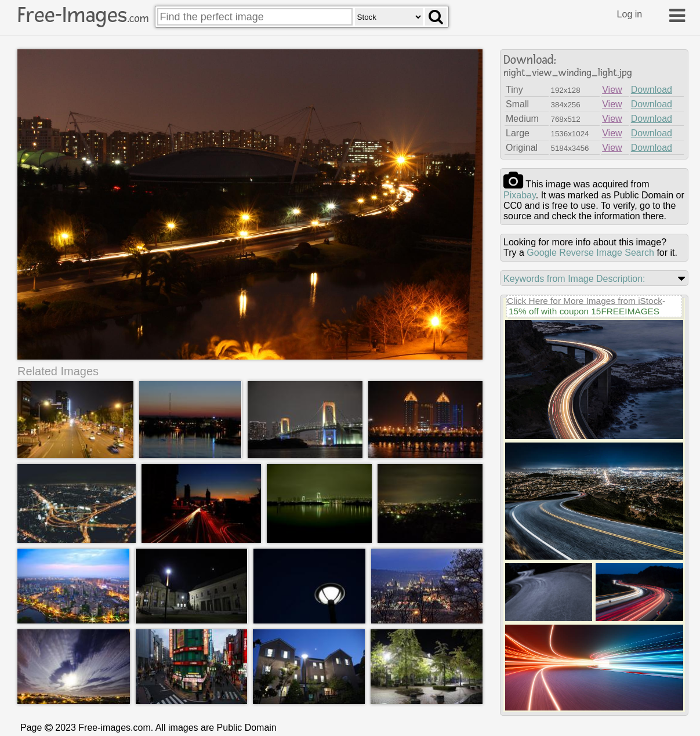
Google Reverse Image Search (590, 253)
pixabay (520, 195)
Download (652, 90)
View (612, 90)
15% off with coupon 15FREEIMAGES (584, 311)
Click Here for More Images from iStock (585, 301)
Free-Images (83, 15)
